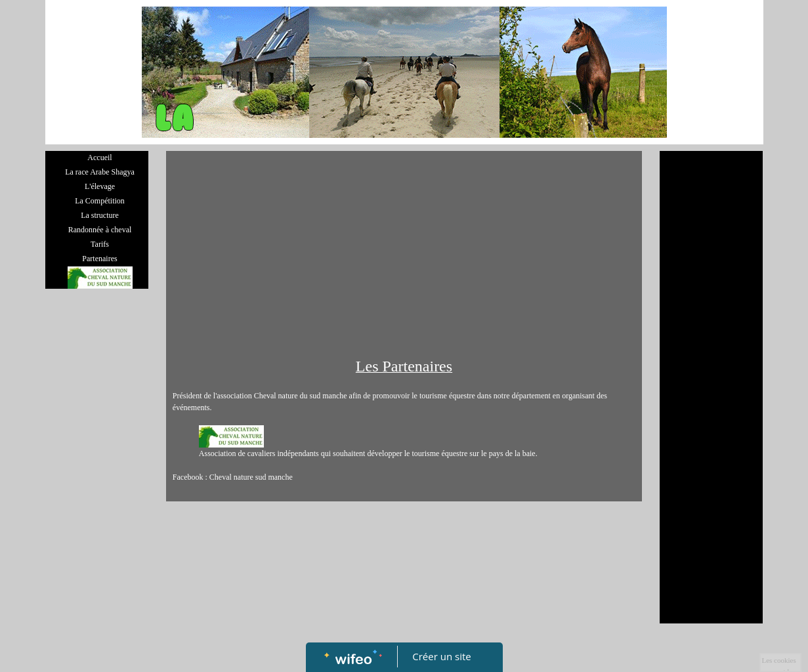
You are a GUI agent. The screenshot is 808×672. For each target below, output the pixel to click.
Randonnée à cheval (100, 230)
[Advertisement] (404, 256)
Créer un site (441, 656)
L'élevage (100, 186)
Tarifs (100, 244)
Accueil (99, 157)
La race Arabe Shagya (100, 172)
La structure (100, 215)
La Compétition (100, 201)
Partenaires (99, 259)
